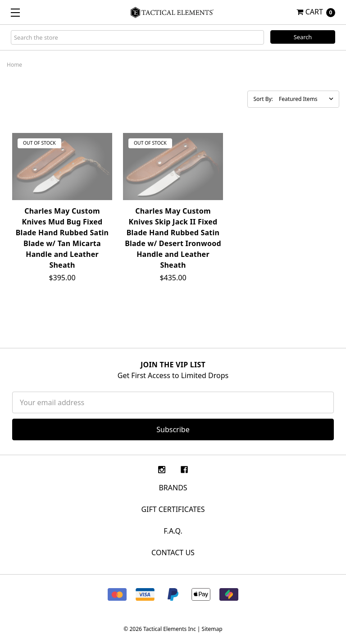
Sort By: (263, 99)
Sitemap (212, 629)
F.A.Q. (173, 531)
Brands (173, 488)
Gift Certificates (173, 509)
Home (14, 65)
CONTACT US (173, 553)
